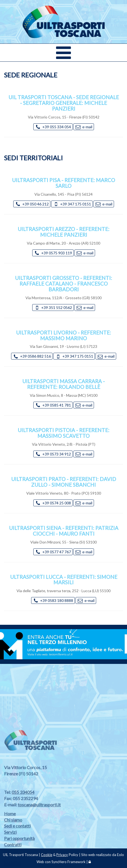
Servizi (10, 865)
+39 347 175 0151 (72, 204)
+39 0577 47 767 (53, 552)
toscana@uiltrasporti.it (39, 837)
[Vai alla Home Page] (63, 17)
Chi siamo (13, 852)
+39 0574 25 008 (53, 503)
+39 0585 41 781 (53, 405)
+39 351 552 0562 (53, 307)
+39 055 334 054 (53, 127)
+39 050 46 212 (32, 204)
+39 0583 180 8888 (53, 600)
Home (10, 846)
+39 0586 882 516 (32, 356)
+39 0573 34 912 (53, 454)
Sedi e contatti (17, 858)
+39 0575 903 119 (53, 253)
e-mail (84, 127)
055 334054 (23, 825)
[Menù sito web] (63, 53)
